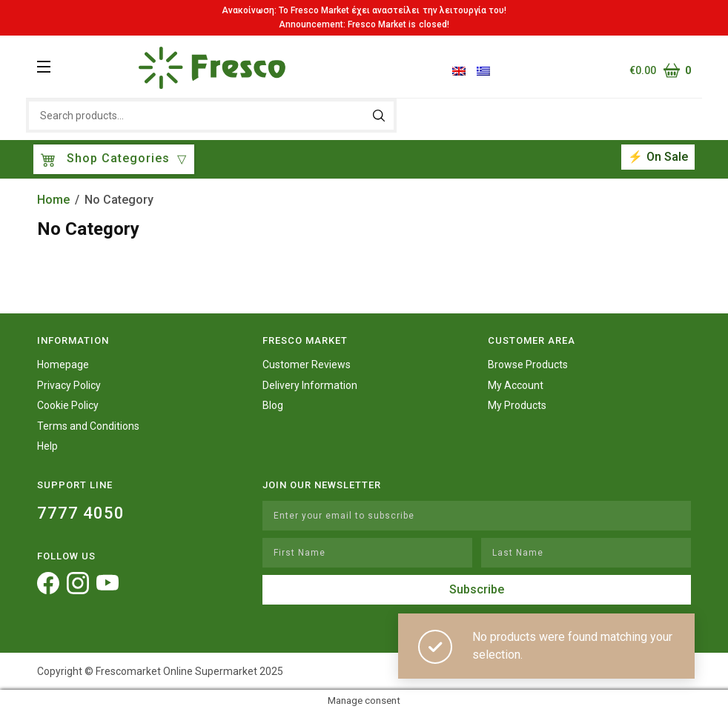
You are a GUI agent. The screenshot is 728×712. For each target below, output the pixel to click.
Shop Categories (107, 160)
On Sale (667, 157)
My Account (516, 385)
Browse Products (528, 365)
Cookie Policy (68, 405)
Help (47, 446)
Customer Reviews (307, 365)
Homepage (63, 365)
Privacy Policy (69, 385)
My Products (517, 405)
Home (53, 200)
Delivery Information (310, 385)
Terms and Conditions (88, 426)
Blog (273, 405)
